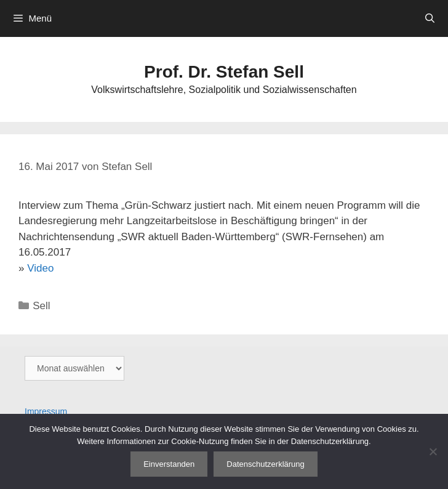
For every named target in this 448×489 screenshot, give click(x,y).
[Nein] (433, 451)
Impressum (46, 411)
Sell (41, 306)
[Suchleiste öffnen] (430, 18)
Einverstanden (169, 464)
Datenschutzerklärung (265, 464)
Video (40, 268)
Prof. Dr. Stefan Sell (224, 72)
